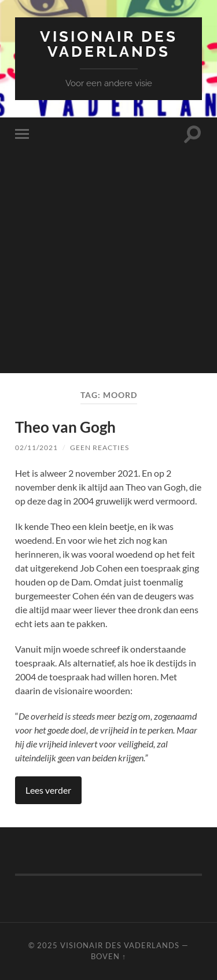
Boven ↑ (108, 956)
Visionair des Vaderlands (109, 44)
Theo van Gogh (65, 427)
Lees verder (48, 790)
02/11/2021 (36, 447)
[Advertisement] (108, 265)
